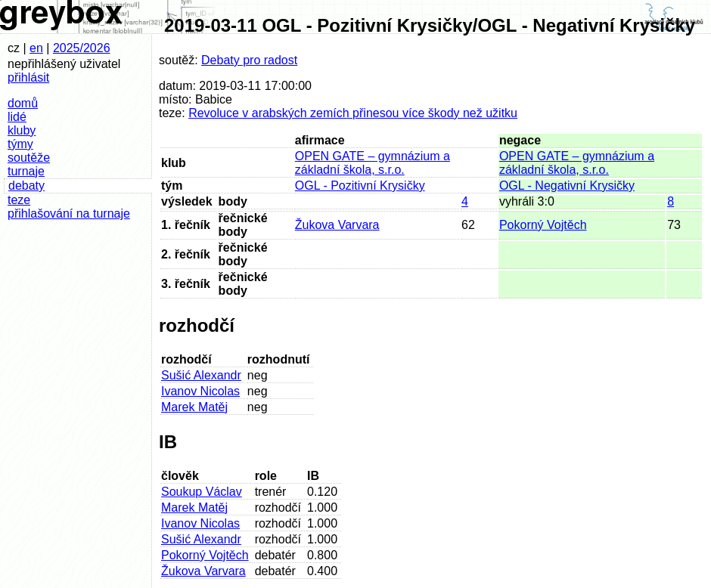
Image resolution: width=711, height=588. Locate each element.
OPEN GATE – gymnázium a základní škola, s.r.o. (373, 163)
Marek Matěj (194, 407)
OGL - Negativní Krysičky (567, 186)
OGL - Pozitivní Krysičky (360, 186)
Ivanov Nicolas (200, 391)
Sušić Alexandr (201, 375)
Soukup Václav (202, 492)
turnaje (26, 171)
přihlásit (28, 77)
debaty (26, 186)
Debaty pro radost (249, 60)
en (36, 48)
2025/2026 (82, 48)
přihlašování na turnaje (69, 214)
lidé (17, 117)
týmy (20, 144)
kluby (22, 130)
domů (23, 103)
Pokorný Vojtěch (543, 225)
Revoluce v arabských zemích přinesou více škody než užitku (353, 113)
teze (19, 200)
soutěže (29, 158)
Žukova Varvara (337, 225)
